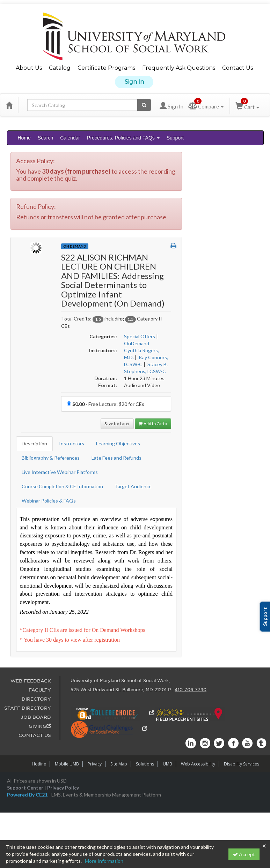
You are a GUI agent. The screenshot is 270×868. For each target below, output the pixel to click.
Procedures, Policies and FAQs (123, 138)
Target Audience (133, 486)
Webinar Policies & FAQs (49, 501)
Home (24, 138)
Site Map (119, 764)
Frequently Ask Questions (179, 68)
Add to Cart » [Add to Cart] (153, 424)
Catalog (60, 68)
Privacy (95, 764)
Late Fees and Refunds (116, 458)
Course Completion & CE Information (62, 486)
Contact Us (238, 68)
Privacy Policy (63, 788)
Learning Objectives (118, 443)
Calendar (70, 138)
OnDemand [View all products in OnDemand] (137, 343)
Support (175, 138)
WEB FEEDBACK (31, 681)
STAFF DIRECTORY (28, 708)
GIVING (40, 726)
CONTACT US (35, 735)
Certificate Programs (106, 68)
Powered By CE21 (28, 795)
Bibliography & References (51, 458)
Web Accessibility (198, 764)
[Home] (9, 105)
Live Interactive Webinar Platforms (60, 472)
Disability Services (242, 764)
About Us (29, 68)
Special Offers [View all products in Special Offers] (140, 336)
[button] (173, 246)
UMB (167, 764)
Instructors (72, 443)
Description (34, 443)
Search (45, 138)
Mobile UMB (67, 764)
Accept (244, 854)
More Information (104, 861)
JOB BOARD (36, 717)
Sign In (134, 82)
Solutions (145, 764)
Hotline (39, 764)
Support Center (25, 788)
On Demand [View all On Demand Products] (75, 246)
